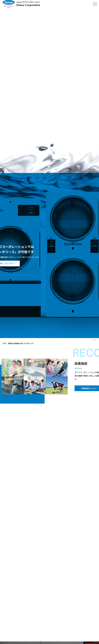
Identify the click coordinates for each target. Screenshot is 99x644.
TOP (4, 343)
